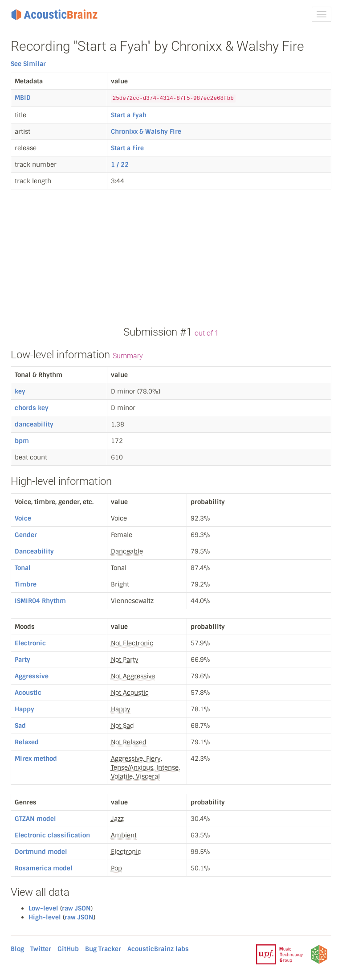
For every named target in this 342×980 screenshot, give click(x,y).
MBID (23, 98)
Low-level (43, 908)
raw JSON (76, 908)
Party (22, 660)
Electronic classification (52, 835)
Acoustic (28, 693)
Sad (20, 726)
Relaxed (27, 742)
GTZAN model (35, 819)
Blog (17, 949)
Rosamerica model (44, 868)
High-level (45, 917)
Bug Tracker (103, 949)
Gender (26, 535)
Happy (24, 709)
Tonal (23, 568)
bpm (22, 441)
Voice (23, 518)
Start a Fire (127, 148)
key (20, 391)
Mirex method (36, 759)
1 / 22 (120, 164)
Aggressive (32, 676)
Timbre (26, 584)
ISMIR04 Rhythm (40, 601)
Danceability (34, 551)
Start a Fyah (129, 115)
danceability (34, 424)
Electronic (30, 643)
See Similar (28, 64)
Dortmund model (41, 852)
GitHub (68, 949)
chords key (32, 408)
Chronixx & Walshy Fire (146, 131)
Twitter (41, 949)
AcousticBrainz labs (158, 949)
